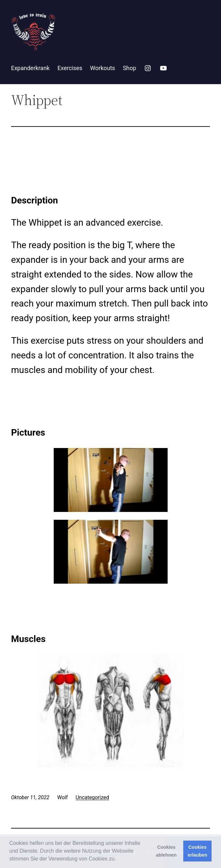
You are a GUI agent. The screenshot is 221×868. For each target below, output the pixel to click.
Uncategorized (92, 797)
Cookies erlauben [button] (198, 851)
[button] (118, 860)
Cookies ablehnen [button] (166, 851)
